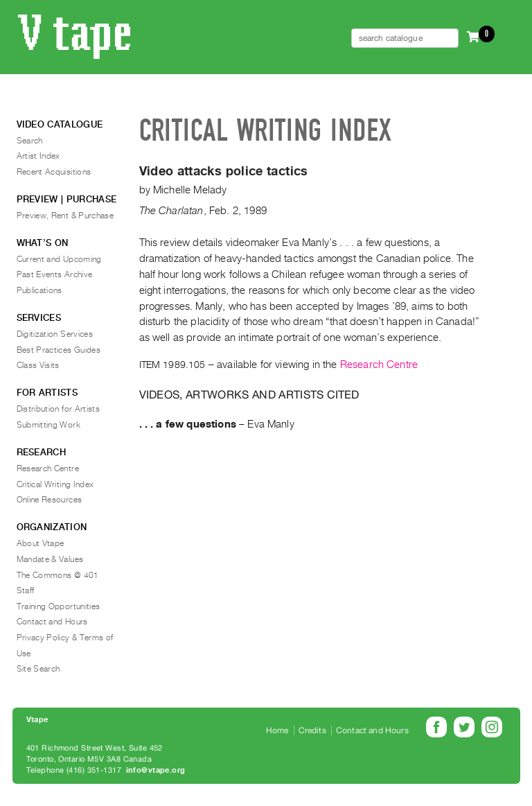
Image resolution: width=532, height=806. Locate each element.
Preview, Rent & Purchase (65, 216)
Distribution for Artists (59, 409)
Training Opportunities (59, 606)
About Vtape (41, 543)
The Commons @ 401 (58, 575)
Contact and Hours (52, 622)
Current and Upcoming (59, 259)
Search (30, 141)
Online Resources (50, 500)
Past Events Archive (55, 274)
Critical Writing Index (55, 484)
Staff (26, 590)
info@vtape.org (156, 770)
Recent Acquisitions (54, 172)
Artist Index (38, 156)
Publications (39, 290)
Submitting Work (48, 425)
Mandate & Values (50, 559)
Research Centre (379, 365)
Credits (312, 730)
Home (277, 730)
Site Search (38, 669)
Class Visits (38, 365)
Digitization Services (55, 334)
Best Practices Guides (59, 350)
